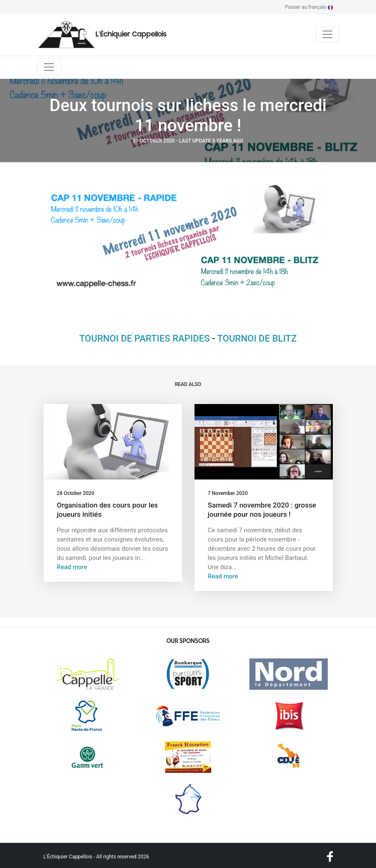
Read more (72, 567)
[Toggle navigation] (327, 34)
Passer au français (309, 7)
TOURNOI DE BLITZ (257, 338)
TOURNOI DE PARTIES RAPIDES (144, 338)
